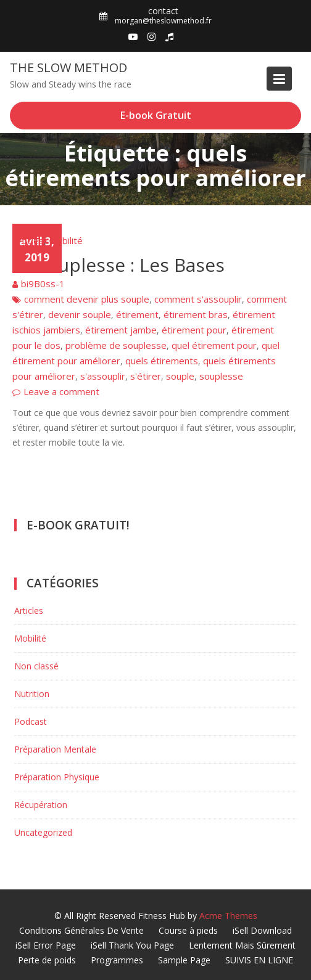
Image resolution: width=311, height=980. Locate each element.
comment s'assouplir (198, 299)
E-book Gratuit (156, 115)
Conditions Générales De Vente (81, 930)
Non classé (36, 666)
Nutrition (32, 694)
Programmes (117, 960)
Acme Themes (228, 916)
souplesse (221, 376)
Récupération (41, 805)
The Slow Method (68, 67)
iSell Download (262, 930)
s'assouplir (103, 376)
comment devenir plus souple (87, 299)
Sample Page (184, 960)
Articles (28, 240)
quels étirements (162, 361)
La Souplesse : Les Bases (118, 265)
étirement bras (196, 314)
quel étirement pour (214, 345)
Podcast (31, 721)
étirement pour (194, 330)
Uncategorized (43, 832)
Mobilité (66, 240)
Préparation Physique (57, 777)
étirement (137, 314)
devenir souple (80, 314)
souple (180, 376)
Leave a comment (61, 391)
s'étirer (146, 376)
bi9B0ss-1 (43, 284)
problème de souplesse (116, 345)
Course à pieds (188, 930)
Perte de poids (47, 960)
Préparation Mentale (55, 749)
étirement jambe (121, 330)
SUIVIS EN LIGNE (259, 960)
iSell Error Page (46, 945)
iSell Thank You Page (132, 945)
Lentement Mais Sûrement (242, 945)
